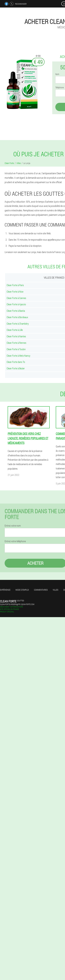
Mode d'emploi (22, 590)
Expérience (5, 590)
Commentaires (41, 590)
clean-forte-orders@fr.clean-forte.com (17, 604)
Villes (55, 590)
